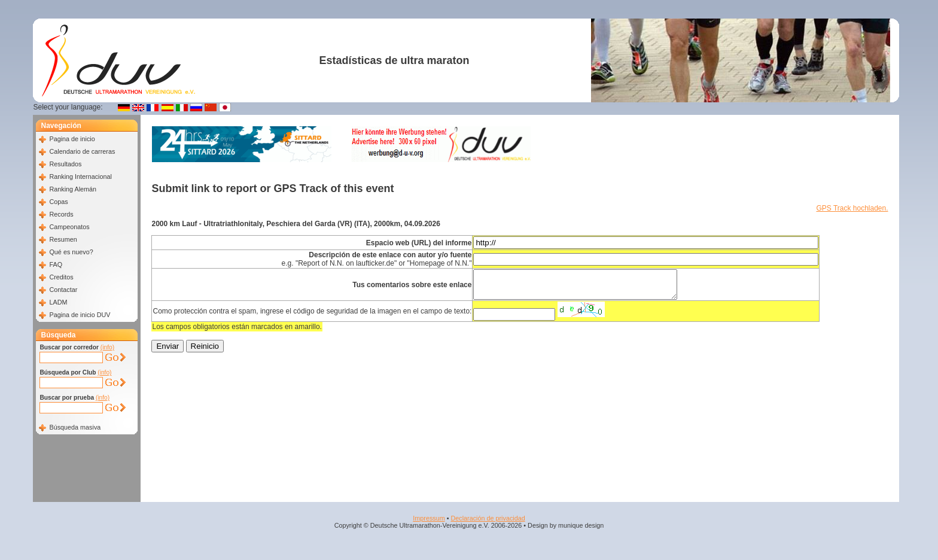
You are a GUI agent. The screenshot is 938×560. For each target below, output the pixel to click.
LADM (58, 302)
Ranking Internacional (80, 176)
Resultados (65, 164)
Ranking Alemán (73, 189)
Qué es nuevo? (71, 252)
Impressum (429, 518)
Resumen (63, 239)
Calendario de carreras (82, 151)
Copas (58, 202)
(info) (107, 347)
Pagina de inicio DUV (80, 315)
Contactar (63, 290)
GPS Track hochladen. (852, 208)
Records (61, 214)
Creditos (61, 277)
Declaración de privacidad (488, 518)
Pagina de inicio (72, 139)
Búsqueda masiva (75, 427)
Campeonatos (69, 227)
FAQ (56, 264)
